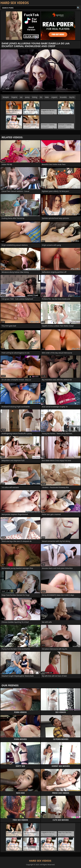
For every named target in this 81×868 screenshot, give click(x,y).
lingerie (14, 97)
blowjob (6, 97)
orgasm (54, 97)
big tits (72, 97)
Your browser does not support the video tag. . (40, 72)
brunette (63, 97)
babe (47, 97)
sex (21, 97)
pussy (27, 97)
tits (41, 97)
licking (35, 97)
